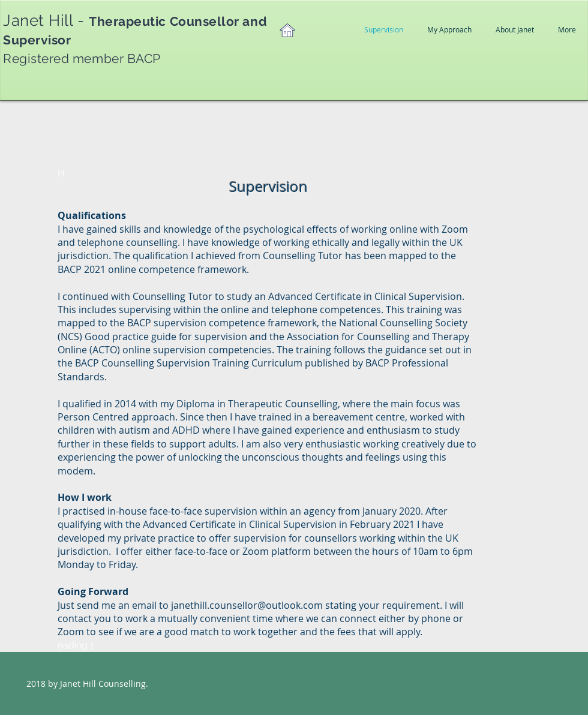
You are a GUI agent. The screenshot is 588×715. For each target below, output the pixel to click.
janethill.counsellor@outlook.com (247, 605)
